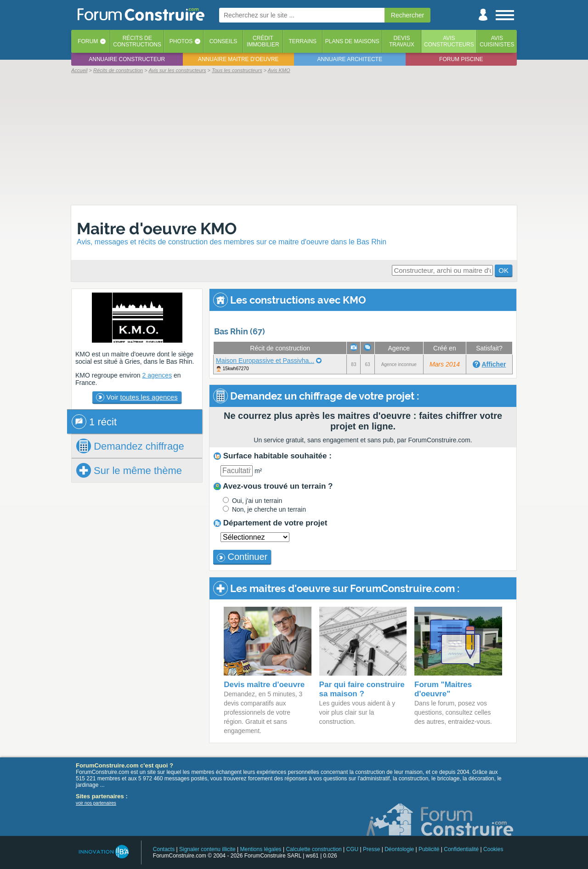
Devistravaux (402, 41)
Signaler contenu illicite (207, 849)
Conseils (223, 41)
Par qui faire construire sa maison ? (362, 689)
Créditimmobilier (263, 41)
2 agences (157, 375)
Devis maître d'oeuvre (264, 685)
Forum (88, 41)
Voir (137, 397)
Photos (181, 41)
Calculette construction (314, 849)
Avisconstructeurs (449, 41)
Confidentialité (461, 849)
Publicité (429, 849)
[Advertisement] (294, 139)
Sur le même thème (129, 470)
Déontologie (399, 849)
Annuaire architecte (350, 59)
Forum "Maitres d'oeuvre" (443, 689)
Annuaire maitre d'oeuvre (238, 59)
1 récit (94, 422)
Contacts (164, 849)
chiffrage (130, 446)
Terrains (302, 41)
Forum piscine (461, 59)
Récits (137, 41)
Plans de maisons (352, 41)
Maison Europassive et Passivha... (265, 361)
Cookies (493, 849)
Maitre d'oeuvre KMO (157, 229)
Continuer (242, 557)
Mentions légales (261, 849)
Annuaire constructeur (127, 59)
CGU (353, 849)
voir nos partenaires (96, 803)
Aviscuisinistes (497, 41)
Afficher (494, 364)
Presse (371, 849)
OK (503, 270)
